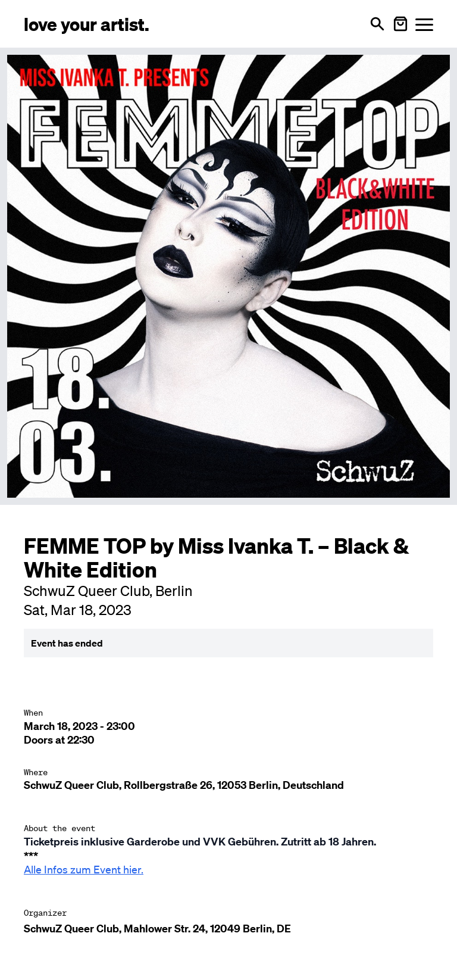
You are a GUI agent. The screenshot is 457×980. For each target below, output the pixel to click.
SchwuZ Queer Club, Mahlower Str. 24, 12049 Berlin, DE (157, 928)
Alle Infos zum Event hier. (84, 869)
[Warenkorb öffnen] (400, 24)
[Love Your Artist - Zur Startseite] (87, 24)
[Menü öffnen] (424, 24)
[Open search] (377, 24)
